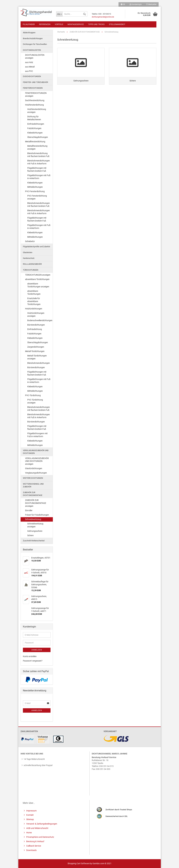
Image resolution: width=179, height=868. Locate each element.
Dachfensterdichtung (35, 100)
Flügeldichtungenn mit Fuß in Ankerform (37, 435)
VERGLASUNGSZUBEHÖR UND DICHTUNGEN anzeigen (37, 461)
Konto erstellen (30, 656)
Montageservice (76, 24)
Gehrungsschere (35, 531)
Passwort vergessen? (33, 661)
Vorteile (59, 24)
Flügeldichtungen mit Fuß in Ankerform (39, 177)
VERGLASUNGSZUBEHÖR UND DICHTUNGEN (36, 452)
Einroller (29, 510)
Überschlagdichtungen (38, 137)
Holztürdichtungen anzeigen (36, 315)
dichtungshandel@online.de (103, 17)
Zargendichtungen (36, 347)
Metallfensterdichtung (35, 142)
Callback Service (33, 846)
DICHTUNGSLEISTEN (32, 50)
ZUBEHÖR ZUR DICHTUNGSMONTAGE (33, 494)
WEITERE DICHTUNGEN (33, 478)
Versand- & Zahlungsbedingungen (41, 824)
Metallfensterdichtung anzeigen (37, 147)
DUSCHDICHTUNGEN (32, 76)
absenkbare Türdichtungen (37, 279)
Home (29, 833)
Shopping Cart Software (78, 863)
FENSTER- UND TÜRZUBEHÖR (35, 82)
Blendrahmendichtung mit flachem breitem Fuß (38, 155)
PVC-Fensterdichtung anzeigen (37, 197)
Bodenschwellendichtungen (40, 320)
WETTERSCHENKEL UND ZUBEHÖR (33, 485)
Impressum (31, 811)
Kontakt (30, 815)
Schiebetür (30, 241)
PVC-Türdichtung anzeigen (35, 401)
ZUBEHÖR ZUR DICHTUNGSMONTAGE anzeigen (36, 503)
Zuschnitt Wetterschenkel (34, 541)
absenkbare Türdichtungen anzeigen (38, 285)
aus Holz (29, 62)
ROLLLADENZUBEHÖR (32, 264)
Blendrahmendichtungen (39, 363)
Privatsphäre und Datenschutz (40, 837)
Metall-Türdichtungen (35, 351)
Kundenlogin (136, 4)
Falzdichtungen (34, 128)
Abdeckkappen (29, 33)
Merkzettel (151, 4)
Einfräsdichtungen (36, 124)
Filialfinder (29, 24)
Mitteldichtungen (35, 187)
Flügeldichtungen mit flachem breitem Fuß (37, 169)
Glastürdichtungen (34, 468)
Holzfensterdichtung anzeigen (37, 111)
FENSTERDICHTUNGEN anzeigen (36, 95)
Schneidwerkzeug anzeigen (35, 525)
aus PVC (29, 71)
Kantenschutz (29, 258)
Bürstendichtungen (36, 325)
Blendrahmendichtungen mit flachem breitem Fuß (39, 205)
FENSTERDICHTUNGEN (33, 88)
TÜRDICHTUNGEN (31, 270)
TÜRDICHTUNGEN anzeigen (38, 275)
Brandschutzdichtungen (33, 38)
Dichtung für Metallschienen (34, 118)
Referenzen (45, 24)
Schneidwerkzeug (33, 519)
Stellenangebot (117, 24)
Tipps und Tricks (96, 24)
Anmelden (37, 650)
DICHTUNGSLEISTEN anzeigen (35, 56)
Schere (30, 535)
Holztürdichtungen (34, 309)
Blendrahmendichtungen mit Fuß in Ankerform (39, 162)
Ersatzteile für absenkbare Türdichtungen (34, 301)
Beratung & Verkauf (35, 841)
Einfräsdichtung (35, 329)
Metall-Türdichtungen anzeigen (37, 357)
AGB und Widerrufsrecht (37, 828)
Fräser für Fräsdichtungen (37, 515)
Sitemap (30, 819)
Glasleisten (28, 252)
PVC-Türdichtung (33, 395)
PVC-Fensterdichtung (35, 191)
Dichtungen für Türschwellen (35, 44)
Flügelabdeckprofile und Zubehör (36, 247)
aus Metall (30, 67)
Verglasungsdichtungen (36, 473)
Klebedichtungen (35, 133)
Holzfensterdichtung (34, 105)
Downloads (31, 850)
